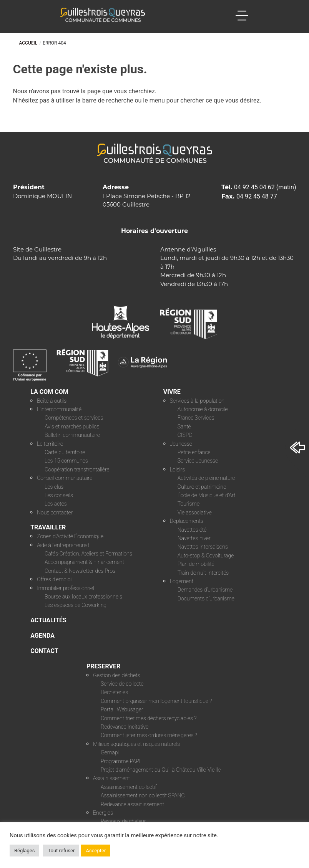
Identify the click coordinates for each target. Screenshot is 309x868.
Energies (103, 813)
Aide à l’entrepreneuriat (63, 545)
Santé (184, 427)
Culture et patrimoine (202, 487)
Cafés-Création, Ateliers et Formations (88, 554)
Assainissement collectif (129, 787)
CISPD (185, 435)
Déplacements (187, 521)
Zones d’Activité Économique (70, 536)
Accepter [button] (96, 851)
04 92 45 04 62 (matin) (265, 187)
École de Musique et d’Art (207, 495)
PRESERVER (103, 666)
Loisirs (177, 470)
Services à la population (197, 401)
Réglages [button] (24, 851)
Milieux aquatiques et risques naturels (136, 744)
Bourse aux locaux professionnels (83, 597)
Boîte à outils (52, 401)
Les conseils (59, 495)
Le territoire (50, 444)
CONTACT (44, 651)
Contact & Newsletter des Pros (80, 571)
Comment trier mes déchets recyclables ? (149, 718)
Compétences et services (74, 418)
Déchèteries (114, 692)
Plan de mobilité (196, 564)
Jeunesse (181, 444)
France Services (196, 418)
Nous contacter (55, 513)
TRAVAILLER (48, 527)
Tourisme (189, 504)
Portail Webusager (122, 709)
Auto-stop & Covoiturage (206, 556)
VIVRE (172, 392)
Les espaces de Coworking (76, 605)
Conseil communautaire (65, 478)
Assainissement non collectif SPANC (143, 795)
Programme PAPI (121, 761)
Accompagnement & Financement (84, 562)
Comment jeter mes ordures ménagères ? (149, 735)
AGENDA (42, 636)
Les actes (56, 504)
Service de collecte (122, 684)
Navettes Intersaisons (203, 547)
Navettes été (192, 530)
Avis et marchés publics (72, 427)
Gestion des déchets (117, 675)
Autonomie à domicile (203, 409)
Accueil (28, 43)
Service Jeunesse (198, 461)
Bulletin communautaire (72, 435)
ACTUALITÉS (48, 620)
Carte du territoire (65, 452)
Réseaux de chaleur (123, 821)
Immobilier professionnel (66, 588)
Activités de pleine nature (206, 478)
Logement (182, 581)
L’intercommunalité (59, 409)
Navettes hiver (194, 538)
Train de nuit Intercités (203, 573)
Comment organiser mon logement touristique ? (156, 701)
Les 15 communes (66, 461)
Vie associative (195, 513)
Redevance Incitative (125, 727)
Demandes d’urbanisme (205, 590)
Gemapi (110, 752)
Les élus (54, 487)
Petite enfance (194, 452)
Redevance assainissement (132, 804)
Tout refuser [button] (61, 851)
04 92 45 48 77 (257, 196)
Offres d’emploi (54, 579)
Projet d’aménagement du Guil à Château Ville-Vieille (161, 770)
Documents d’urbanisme (206, 599)
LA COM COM (49, 392)
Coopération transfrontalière (77, 470)
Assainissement (111, 778)
